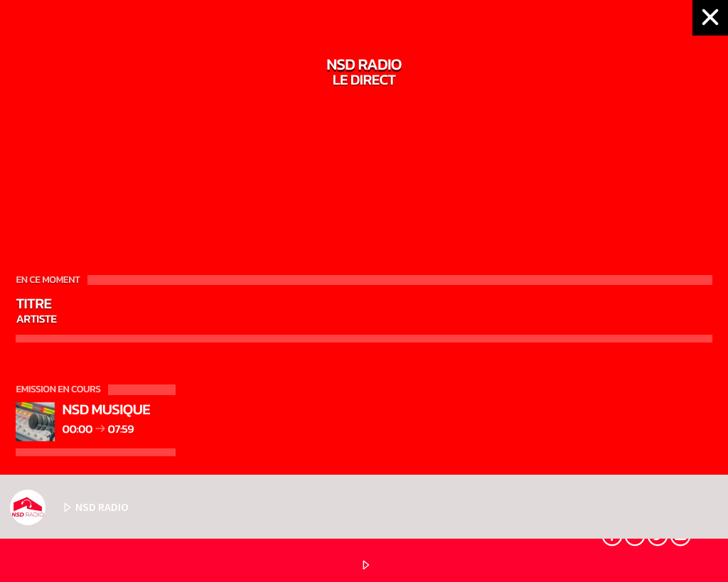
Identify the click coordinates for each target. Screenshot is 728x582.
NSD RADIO (69, 507)
